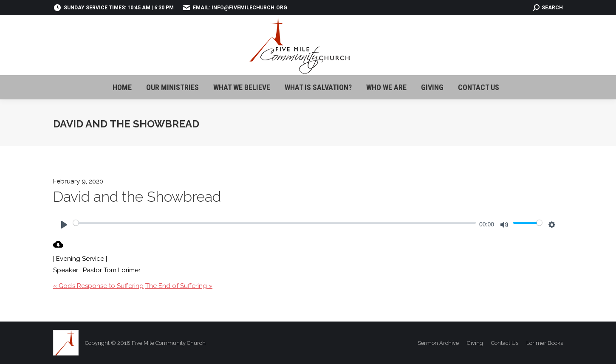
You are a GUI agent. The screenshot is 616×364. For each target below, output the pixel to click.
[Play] (64, 225)
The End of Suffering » (179, 286)
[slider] (274, 223)
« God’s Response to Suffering (98, 286)
